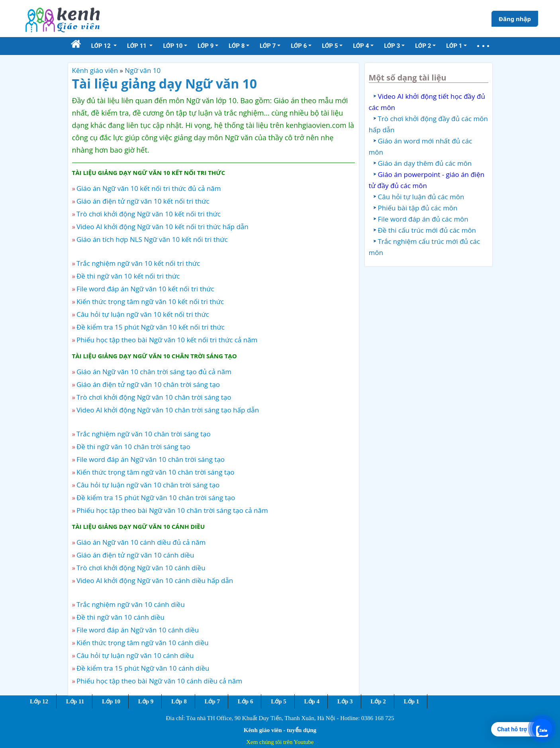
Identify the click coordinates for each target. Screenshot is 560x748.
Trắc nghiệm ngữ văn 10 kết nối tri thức (138, 263)
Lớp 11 (75, 701)
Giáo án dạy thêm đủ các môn (425, 163)
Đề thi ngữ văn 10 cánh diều (120, 617)
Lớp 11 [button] (138, 46)
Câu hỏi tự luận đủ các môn (421, 197)
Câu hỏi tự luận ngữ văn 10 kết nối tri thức (143, 314)
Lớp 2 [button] (423, 46)
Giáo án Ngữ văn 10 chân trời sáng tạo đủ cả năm (154, 372)
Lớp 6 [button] (299, 46)
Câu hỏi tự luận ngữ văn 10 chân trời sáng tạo (148, 485)
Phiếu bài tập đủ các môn (418, 208)
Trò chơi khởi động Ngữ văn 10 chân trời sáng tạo (154, 397)
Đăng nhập (515, 19)
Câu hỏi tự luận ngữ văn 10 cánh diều (135, 655)
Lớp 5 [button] (330, 46)
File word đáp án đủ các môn (423, 219)
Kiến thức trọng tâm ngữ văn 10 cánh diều (143, 643)
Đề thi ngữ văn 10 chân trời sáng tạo (133, 447)
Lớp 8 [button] (237, 46)
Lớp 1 (412, 701)
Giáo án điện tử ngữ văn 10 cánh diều (135, 555)
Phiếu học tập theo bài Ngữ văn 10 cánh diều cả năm (159, 681)
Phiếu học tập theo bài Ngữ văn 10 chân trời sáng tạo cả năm (172, 510)
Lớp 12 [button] (102, 46)
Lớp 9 (146, 701)
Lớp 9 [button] (206, 46)
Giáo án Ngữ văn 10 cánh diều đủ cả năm (141, 542)
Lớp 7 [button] (268, 46)
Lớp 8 (179, 701)
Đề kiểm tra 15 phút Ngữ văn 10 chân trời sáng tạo (156, 498)
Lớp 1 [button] (454, 46)
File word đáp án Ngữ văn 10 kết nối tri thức (145, 289)
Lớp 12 (39, 701)
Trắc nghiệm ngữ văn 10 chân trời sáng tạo (144, 434)
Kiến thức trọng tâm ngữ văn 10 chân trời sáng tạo (156, 472)
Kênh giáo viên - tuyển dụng (280, 730)
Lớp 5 (279, 701)
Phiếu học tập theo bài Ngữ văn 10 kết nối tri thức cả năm (167, 340)
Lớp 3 (345, 701)
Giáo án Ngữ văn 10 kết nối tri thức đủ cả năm (149, 188)
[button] (483, 46)
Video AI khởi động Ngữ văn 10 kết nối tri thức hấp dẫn (163, 227)
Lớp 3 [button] (392, 46)
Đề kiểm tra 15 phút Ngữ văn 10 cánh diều (143, 668)
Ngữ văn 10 (143, 70)
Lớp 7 (212, 701)
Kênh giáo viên (95, 70)
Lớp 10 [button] (173, 46)
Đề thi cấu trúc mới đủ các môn (427, 230)
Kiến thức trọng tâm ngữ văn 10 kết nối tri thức (150, 301)
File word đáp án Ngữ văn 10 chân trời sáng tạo (151, 459)
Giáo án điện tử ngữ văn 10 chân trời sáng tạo (148, 384)
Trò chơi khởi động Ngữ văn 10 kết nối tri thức (149, 214)
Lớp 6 (246, 701)
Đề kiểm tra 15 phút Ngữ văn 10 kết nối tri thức (151, 327)
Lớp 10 (111, 701)
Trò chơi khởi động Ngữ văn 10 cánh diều (141, 568)
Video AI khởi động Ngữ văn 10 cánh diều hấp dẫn (155, 580)
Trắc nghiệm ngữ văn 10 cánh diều (131, 604)
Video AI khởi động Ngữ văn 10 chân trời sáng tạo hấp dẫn (168, 410)
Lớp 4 (312, 701)
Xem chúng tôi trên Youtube (280, 742)
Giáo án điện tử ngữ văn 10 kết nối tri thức (143, 201)
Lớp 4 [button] (361, 46)
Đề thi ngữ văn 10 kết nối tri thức (128, 276)
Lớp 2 (378, 701)
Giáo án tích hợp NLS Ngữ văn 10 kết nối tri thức (152, 239)
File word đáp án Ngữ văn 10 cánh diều (138, 630)
